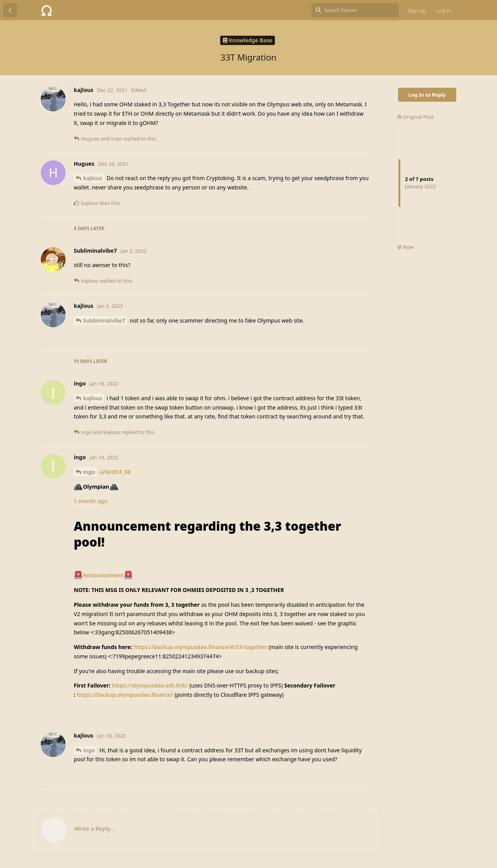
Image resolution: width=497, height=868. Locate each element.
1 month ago (91, 501)
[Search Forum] (355, 10)
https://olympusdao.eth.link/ (150, 685)
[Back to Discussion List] (10, 10)
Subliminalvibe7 (104, 320)
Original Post (415, 117)
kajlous (93, 178)
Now (406, 247)
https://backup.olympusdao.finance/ (125, 695)
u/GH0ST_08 (115, 472)
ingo (89, 472)
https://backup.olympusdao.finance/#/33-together (200, 647)
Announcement (103, 575)
